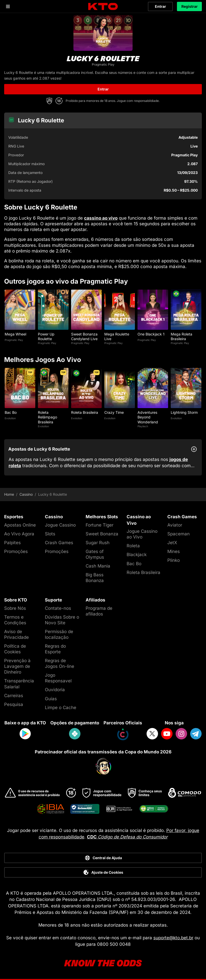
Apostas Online (20, 525)
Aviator (175, 525)
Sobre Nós (15, 608)
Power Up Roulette (46, 336)
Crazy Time (114, 412)
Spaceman (178, 534)
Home (9, 494)
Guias (51, 699)
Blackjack (137, 555)
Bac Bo (11, 412)
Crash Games (59, 543)
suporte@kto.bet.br (173, 938)
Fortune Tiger (99, 525)
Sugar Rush (98, 543)
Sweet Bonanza (102, 534)
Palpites (12, 543)
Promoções (16, 551)
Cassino (26, 494)
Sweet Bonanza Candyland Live (84, 336)
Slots (50, 534)
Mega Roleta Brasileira (181, 336)
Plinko (174, 560)
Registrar (190, 6)
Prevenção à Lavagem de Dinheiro (17, 666)
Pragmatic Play (14, 340)
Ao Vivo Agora (19, 534)
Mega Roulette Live (117, 336)
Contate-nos (58, 608)
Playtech (143, 426)
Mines (174, 551)
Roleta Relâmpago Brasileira (47, 417)
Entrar (160, 6)
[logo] (103, 7)
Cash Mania (98, 566)
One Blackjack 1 (151, 334)
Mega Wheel (15, 334)
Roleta (133, 546)
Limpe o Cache (61, 708)
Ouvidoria (55, 690)
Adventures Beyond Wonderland (148, 417)
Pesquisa (14, 704)
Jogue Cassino (60, 525)
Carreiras (14, 696)
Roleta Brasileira (85, 412)
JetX (172, 543)
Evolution (10, 418)
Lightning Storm (184, 412)
